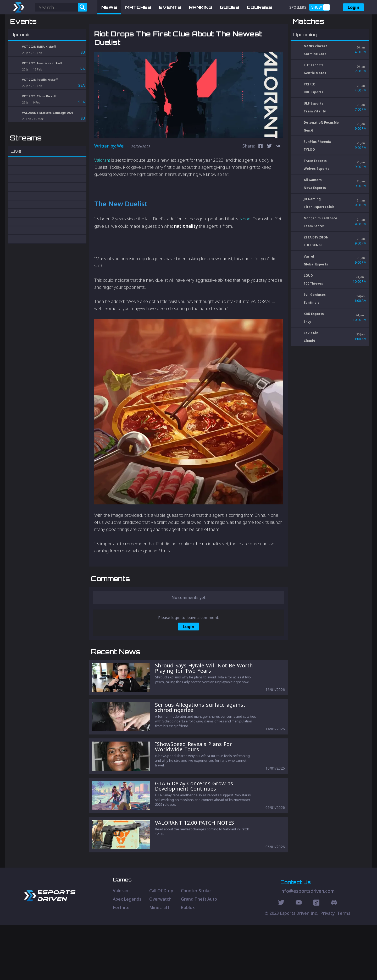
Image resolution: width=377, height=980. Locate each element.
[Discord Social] (316, 958)
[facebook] (260, 174)
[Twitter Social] (281, 958)
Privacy (328, 968)
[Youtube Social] (299, 958)
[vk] (278, 174)
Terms (344, 968)
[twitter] (269, 174)
